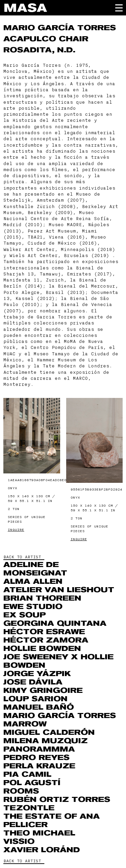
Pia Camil (27, 774)
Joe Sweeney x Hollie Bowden (58, 661)
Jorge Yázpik (37, 674)
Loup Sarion (35, 699)
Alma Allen (33, 581)
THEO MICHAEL (39, 833)
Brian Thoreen (42, 598)
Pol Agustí (32, 783)
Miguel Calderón (49, 732)
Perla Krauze (39, 766)
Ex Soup (25, 615)
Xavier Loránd (42, 850)
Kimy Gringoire (43, 691)
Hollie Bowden (42, 649)
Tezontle (29, 808)
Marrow (25, 724)
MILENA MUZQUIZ (46, 741)
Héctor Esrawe (44, 632)
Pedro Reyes (36, 758)
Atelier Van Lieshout (59, 590)
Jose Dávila (33, 682)
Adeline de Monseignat (35, 569)
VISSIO (19, 841)
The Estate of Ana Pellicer (52, 821)
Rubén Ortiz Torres (57, 800)
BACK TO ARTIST (22, 557)
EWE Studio (33, 607)
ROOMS (21, 791)
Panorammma (39, 749)
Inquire (16, 530)
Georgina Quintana (55, 623)
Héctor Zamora (46, 640)
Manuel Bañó (39, 707)
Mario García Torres (60, 28)
